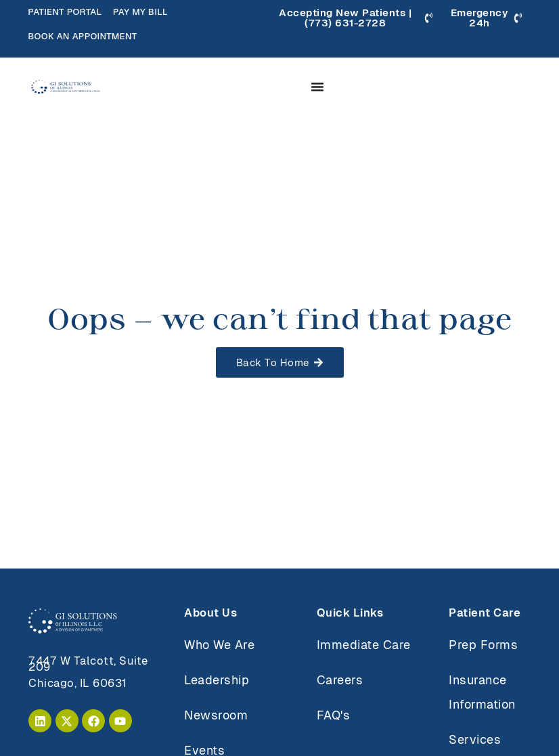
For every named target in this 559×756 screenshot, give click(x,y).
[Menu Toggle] (317, 87)
